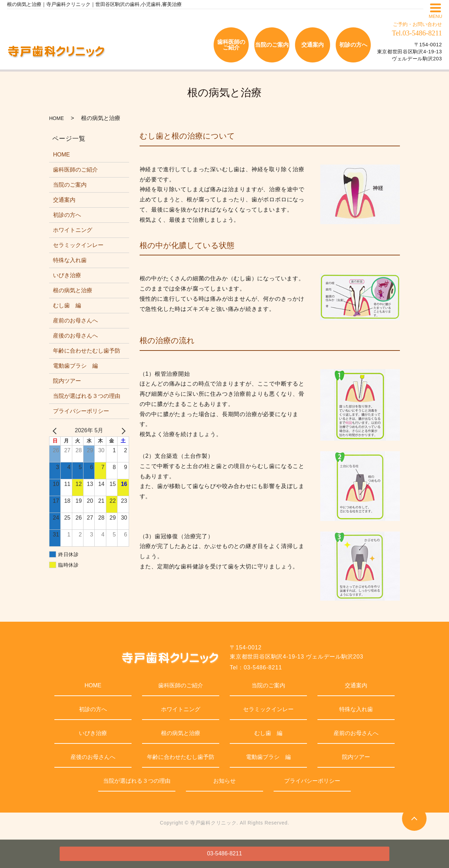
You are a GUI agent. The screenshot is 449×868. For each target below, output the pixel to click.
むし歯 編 (67, 305)
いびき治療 (67, 275)
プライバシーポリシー (81, 411)
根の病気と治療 (73, 290)
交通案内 (64, 200)
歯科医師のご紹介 (75, 170)
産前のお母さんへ (75, 321)
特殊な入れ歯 (70, 260)
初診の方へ (67, 215)
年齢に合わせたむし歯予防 (87, 351)
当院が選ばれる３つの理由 (87, 396)
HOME (56, 118)
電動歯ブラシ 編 (75, 366)
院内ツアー (67, 381)
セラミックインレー (78, 245)
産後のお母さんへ (75, 336)
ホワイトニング (73, 230)
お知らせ (224, 781)
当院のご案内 (70, 185)
